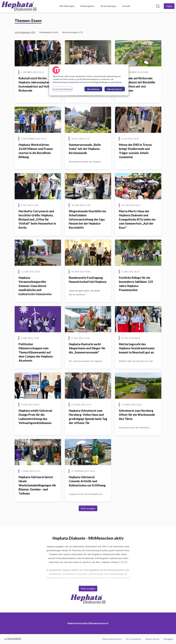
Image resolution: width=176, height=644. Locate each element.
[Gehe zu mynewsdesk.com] (13, 639)
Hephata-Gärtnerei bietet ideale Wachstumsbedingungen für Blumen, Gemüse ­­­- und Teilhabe (37, 485)
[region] (89, 80)
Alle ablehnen (93, 89)
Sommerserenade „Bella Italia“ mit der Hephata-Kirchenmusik (85, 149)
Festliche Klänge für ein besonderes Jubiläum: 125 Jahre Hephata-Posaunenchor (136, 284)
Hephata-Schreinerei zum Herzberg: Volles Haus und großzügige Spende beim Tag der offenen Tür (88, 417)
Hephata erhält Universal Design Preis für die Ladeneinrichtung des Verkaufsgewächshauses (35, 417)
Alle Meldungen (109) (25, 32)
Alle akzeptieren (115, 89)
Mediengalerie (87, 6)
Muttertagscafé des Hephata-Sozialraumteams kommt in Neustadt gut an (137, 348)
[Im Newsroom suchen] (158, 6)
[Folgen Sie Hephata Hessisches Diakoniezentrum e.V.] (169, 6)
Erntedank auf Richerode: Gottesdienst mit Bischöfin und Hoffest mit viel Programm (137, 84)
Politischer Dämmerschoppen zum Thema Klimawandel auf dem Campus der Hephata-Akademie (36, 352)
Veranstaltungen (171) (73, 32)
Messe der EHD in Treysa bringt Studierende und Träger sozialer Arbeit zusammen (135, 151)
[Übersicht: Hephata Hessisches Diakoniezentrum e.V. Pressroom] (19, 6)
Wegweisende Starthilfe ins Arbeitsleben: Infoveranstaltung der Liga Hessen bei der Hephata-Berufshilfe (87, 219)
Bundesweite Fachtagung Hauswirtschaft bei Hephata (88, 280)
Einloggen (168, 639)
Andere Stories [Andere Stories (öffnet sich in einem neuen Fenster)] (152, 639)
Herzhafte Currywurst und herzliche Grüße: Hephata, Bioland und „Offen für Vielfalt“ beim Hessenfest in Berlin (37, 219)
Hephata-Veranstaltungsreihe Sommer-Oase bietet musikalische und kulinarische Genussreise (35, 286)
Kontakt (126, 6)
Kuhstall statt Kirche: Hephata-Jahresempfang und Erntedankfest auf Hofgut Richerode (38, 84)
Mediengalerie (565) (49, 32)
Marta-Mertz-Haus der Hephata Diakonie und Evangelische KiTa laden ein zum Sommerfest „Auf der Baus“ (137, 219)
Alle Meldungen (67, 6)
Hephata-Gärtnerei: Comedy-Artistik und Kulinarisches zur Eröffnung (87, 481)
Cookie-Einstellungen (62, 89)
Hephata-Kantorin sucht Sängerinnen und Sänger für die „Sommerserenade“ (87, 348)
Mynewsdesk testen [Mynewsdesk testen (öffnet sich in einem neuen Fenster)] (112, 639)
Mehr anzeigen (88, 508)
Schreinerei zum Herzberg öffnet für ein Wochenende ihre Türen (137, 415)
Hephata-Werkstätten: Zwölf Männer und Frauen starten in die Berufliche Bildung (36, 151)
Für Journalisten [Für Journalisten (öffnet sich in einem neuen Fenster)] (134, 639)
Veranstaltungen (108, 6)
